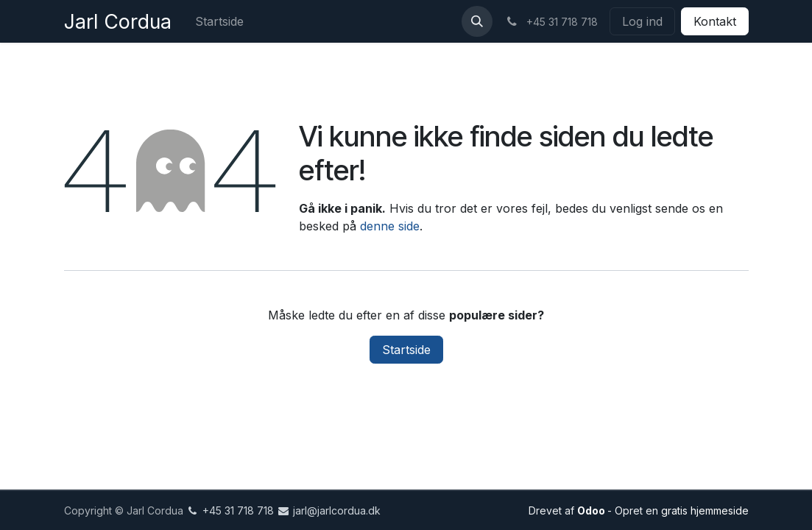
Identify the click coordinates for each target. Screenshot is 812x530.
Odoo (592, 510)
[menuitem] (219, 21)
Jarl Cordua (118, 21)
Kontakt (715, 21)
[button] (477, 21)
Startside (406, 350)
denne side (390, 226)
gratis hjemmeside (705, 510)
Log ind (642, 21)
